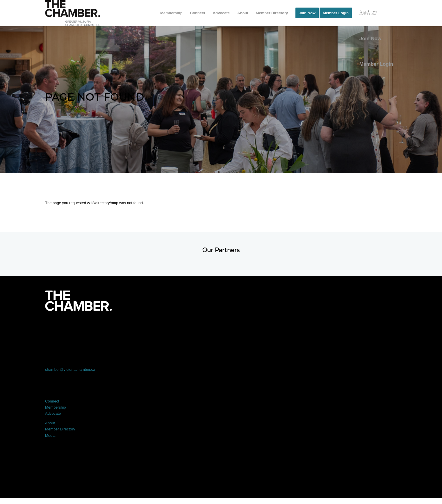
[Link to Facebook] (80, 327)
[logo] (72, 13)
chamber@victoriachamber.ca (70, 369)
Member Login (376, 64)
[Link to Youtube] (362, 327)
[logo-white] (78, 301)
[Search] (376, 13)
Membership (56, 407)
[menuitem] (171, 13)
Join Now (370, 39)
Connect (52, 401)
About (50, 423)
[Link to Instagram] (291, 327)
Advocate (53, 413)
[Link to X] (151, 327)
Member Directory (60, 429)
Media (50, 436)
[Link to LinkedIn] (221, 327)
